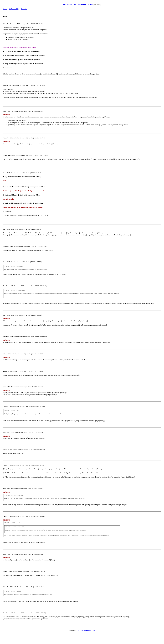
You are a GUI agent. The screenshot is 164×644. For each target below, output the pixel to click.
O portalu (24, 9)
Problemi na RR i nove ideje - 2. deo (78, 4)
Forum (5, 9)
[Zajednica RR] (14, 9)
